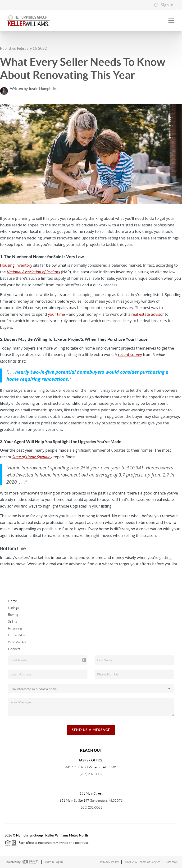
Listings (13, 608)
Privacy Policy (109, 862)
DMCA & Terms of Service (143, 862)
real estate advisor (148, 314)
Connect (14, 649)
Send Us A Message (91, 730)
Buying (13, 615)
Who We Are (17, 642)
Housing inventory (16, 265)
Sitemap (172, 862)
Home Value (17, 635)
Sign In (164, 5)
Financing (15, 628)
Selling (13, 621)
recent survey (130, 355)
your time (56, 314)
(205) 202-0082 (91, 774)
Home (12, 601)
